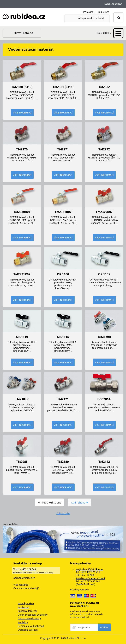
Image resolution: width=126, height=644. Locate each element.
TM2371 (63, 149)
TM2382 (104, 87)
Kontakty (23, 622)
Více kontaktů (21, 585)
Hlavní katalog (23, 33)
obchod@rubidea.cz (24, 578)
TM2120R (104, 337)
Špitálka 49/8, (90, 578)
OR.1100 (63, 274)
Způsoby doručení (27, 611)
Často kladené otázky (29, 619)
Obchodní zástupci (28, 630)
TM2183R (22, 399)
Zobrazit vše (63, 513)
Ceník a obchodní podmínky (33, 615)
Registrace (103, 12)
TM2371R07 (22, 274)
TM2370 (22, 149)
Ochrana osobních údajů (26, 588)
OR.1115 (63, 337)
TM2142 (104, 462)
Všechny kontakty (80, 590)
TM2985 (22, 462)
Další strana (78, 502)
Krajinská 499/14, (89, 569)
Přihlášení (89, 12)
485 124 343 (29, 569)
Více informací (22, 113)
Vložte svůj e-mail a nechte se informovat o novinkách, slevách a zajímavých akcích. (86, 614)
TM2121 (63, 399)
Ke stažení (23, 607)
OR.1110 (22, 337)
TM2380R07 (22, 212)
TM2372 (104, 149)
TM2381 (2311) (63, 87)
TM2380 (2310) (22, 87)
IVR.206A (104, 399)
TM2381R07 (63, 212)
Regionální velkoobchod (31, 626)
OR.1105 (104, 274)
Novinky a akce (26, 603)
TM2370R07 (104, 212)
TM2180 (63, 462)
